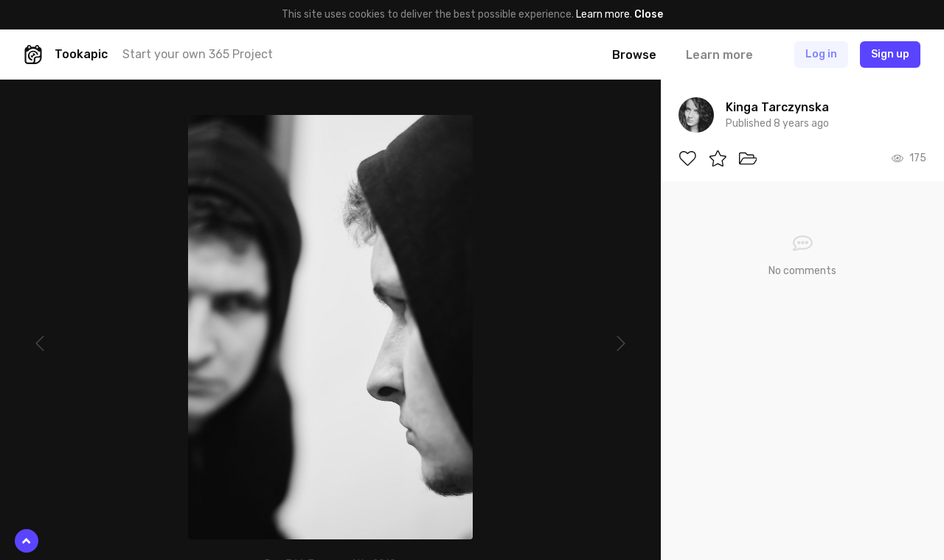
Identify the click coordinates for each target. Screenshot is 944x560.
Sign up (890, 54)
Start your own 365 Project (198, 54)
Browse (634, 55)
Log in (821, 54)
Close (649, 14)
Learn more (603, 14)
